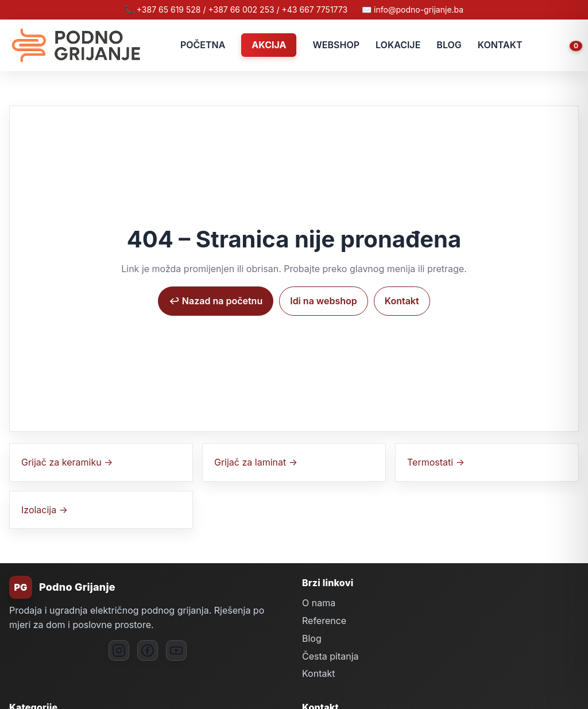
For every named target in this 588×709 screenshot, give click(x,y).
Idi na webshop (324, 301)
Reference (324, 621)
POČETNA (203, 45)
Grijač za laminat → (256, 462)
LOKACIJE (398, 45)
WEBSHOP (336, 45)
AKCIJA (269, 45)
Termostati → (436, 462)
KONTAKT (500, 45)
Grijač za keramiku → (67, 462)
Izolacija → (45, 510)
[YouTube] (176, 650)
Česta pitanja (330, 656)
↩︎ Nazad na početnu (216, 301)
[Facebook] (148, 650)
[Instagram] (119, 650)
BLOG (449, 45)
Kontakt (402, 301)
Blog (312, 638)
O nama (319, 603)
